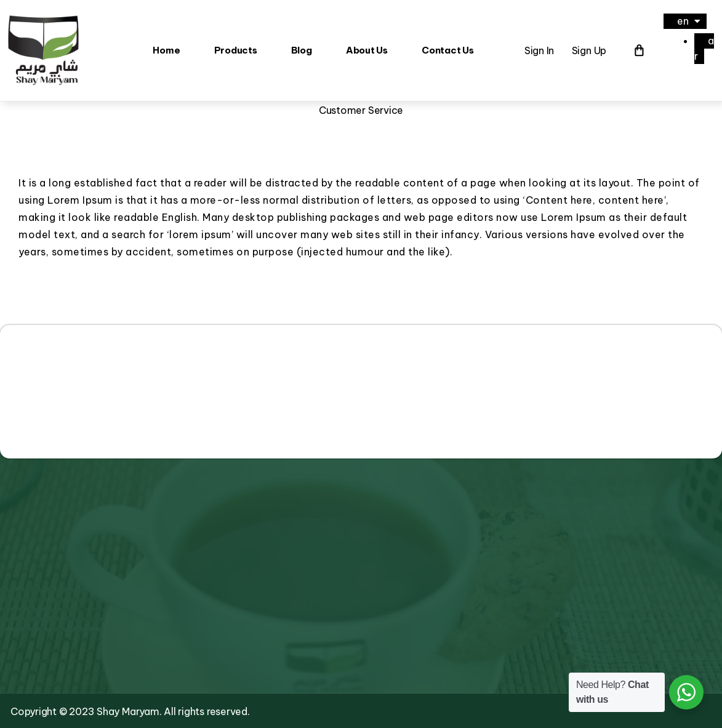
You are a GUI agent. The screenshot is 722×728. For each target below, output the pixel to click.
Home (166, 50)
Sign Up (589, 50)
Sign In (539, 50)
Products (236, 50)
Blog (302, 50)
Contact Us (448, 50)
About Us (367, 50)
